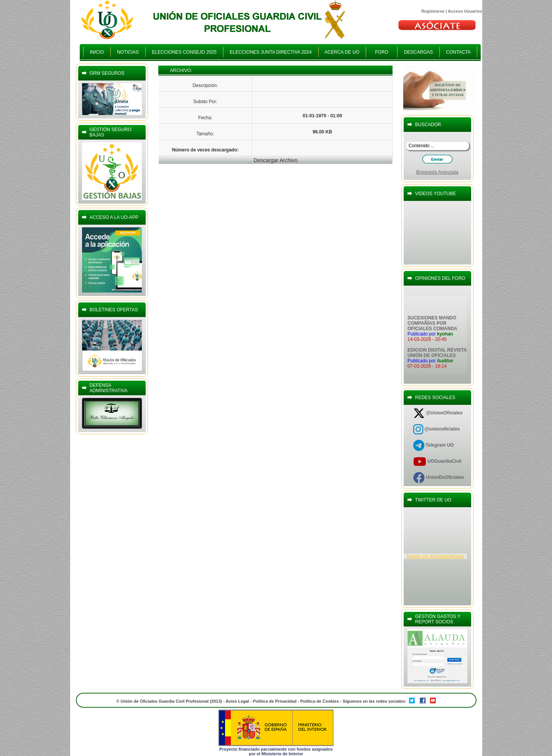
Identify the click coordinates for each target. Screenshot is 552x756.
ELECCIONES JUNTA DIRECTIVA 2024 (271, 52)
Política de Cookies (320, 701)
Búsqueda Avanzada (437, 172)
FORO (382, 52)
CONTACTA (458, 52)
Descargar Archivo (276, 160)
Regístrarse (433, 11)
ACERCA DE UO (342, 52)
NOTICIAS (128, 52)
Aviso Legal (237, 701)
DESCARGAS (418, 52)
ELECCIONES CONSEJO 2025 (184, 52)
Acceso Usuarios (465, 11)
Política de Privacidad (275, 701)
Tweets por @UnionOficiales (435, 556)
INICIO (97, 52)
